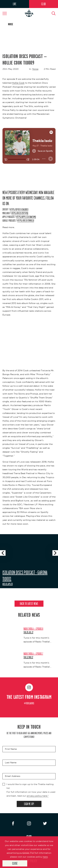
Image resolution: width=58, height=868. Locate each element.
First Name (11, 749)
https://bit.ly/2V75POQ (20, 213)
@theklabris (29, 703)
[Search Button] (52, 13)
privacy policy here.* (38, 796)
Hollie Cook (18, 83)
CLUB (43, 4)
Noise (35, 69)
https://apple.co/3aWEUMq (26, 217)
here (45, 857)
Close (15, 863)
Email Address (13, 776)
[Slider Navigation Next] (55, 553)
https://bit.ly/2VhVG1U (26, 221)
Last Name (11, 763)
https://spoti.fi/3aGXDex (19, 209)
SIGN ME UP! (29, 804)
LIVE (15, 4)
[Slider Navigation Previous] (3, 553)
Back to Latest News (29, 604)
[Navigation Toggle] (6, 13)
